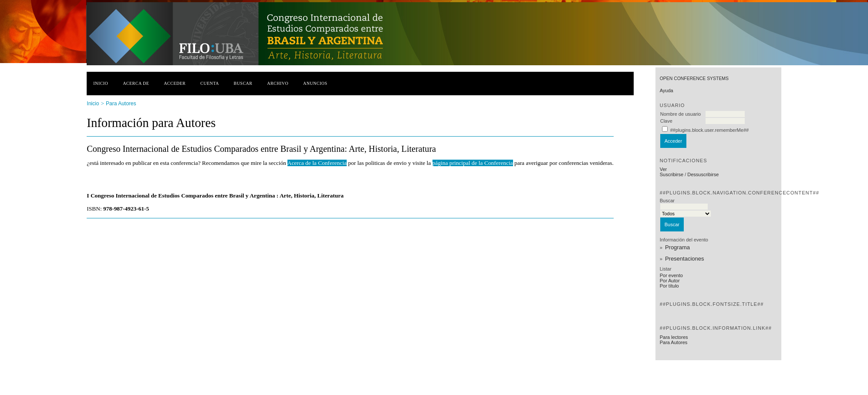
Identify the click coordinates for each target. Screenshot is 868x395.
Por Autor (670, 281)
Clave (666, 121)
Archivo (278, 83)
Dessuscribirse (703, 174)
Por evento (671, 275)
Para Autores (674, 342)
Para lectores (674, 337)
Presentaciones (685, 259)
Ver (664, 169)
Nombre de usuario (681, 114)
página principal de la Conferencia (473, 163)
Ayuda (667, 90)
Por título (669, 286)
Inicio (101, 83)
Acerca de (136, 83)
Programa (677, 247)
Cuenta (210, 83)
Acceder (175, 83)
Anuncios (315, 83)
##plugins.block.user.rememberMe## (709, 130)
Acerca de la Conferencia (317, 163)
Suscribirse (672, 174)
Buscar (243, 83)
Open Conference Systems (694, 79)
